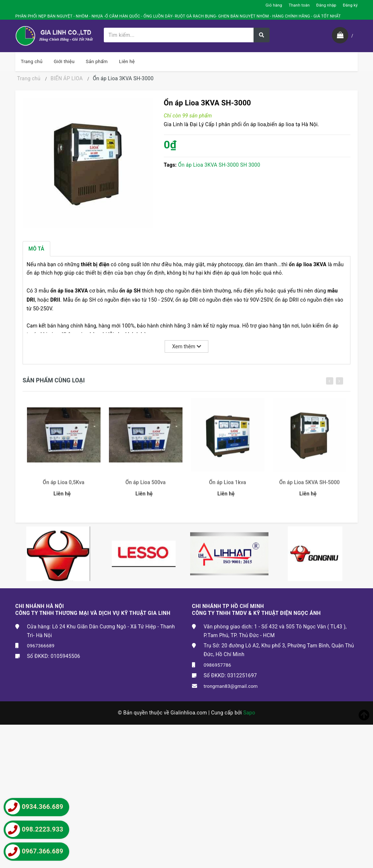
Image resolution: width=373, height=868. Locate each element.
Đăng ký (350, 5)
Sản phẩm (97, 61)
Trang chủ (32, 61)
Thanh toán (299, 5)
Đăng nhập (326, 5)
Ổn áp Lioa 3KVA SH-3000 (209, 165)
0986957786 (217, 665)
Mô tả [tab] (36, 249)
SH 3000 (250, 165)
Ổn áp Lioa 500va (145, 487)
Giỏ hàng (274, 5)
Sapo (249, 713)
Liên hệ (127, 61)
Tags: (171, 165)
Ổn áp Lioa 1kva (228, 487)
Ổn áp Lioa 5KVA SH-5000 (309, 487)
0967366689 (41, 646)
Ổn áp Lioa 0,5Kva (63, 487)
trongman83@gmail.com (231, 686)
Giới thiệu (64, 61)
